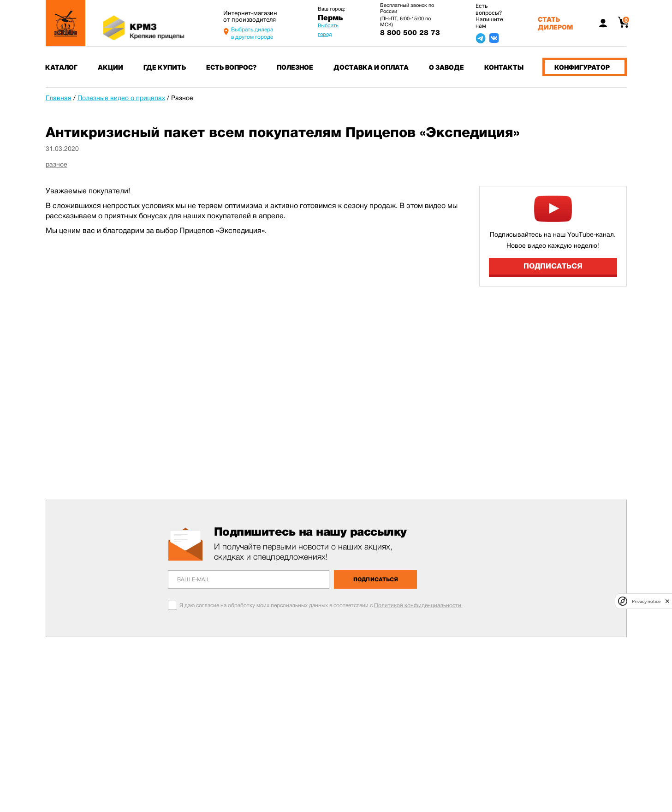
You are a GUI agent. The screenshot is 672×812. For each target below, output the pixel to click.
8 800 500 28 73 (410, 33)
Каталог (61, 67)
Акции (110, 67)
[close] (667, 601)
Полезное (295, 67)
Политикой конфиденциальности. (418, 605)
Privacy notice (646, 601)
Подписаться (553, 266)
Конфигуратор (582, 67)
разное (56, 164)
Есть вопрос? (231, 67)
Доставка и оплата (371, 67)
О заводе (446, 67)
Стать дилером (555, 23)
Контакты (504, 67)
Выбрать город (328, 30)
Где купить (165, 67)
